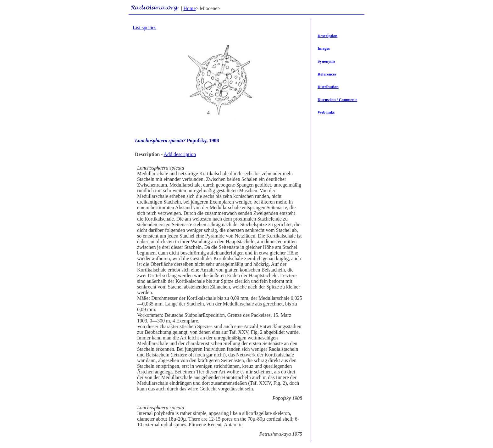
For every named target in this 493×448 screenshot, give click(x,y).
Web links (326, 112)
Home (189, 8)
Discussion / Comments (338, 100)
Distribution (328, 87)
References (327, 74)
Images (324, 48)
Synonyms (326, 61)
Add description (180, 154)
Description (327, 36)
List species (144, 28)
